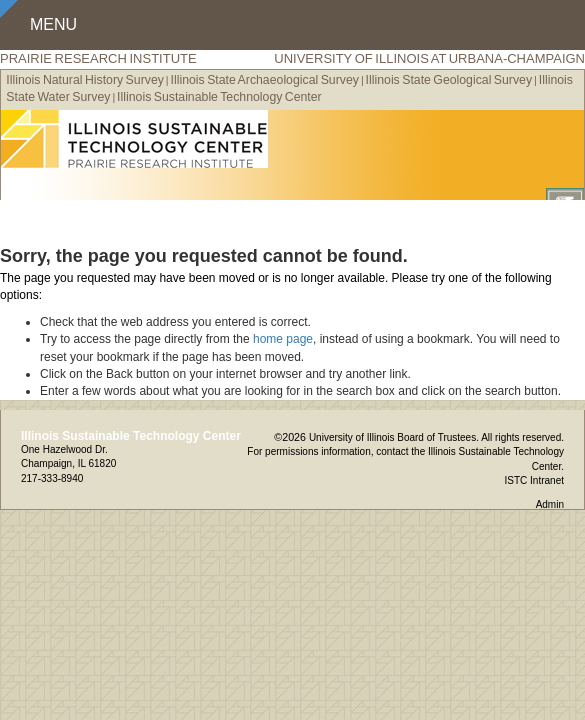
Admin (550, 504)
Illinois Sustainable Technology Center (219, 97)
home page (283, 339)
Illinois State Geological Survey (449, 80)
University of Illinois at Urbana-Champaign (429, 58)
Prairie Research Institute (98, 58)
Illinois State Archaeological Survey (265, 80)
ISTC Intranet (534, 480)
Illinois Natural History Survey (85, 80)
